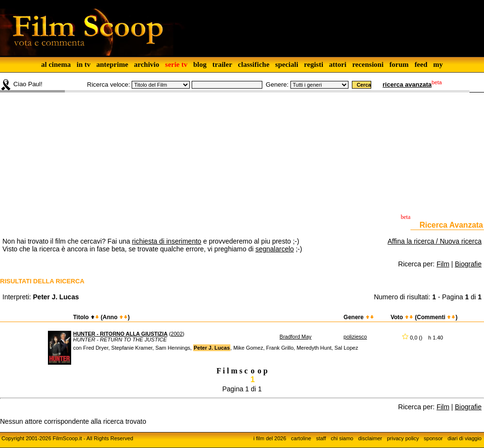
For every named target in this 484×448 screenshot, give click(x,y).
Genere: (277, 85)
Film (443, 264)
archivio (147, 64)
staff (321, 438)
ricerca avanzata (407, 85)
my (438, 64)
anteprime (112, 64)
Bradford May (296, 337)
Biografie (468, 264)
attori (338, 64)
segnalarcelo (275, 249)
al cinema (56, 64)
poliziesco (355, 337)
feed (421, 64)
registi (314, 64)
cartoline (301, 438)
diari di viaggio (465, 438)
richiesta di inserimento (167, 241)
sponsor (433, 438)
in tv (83, 64)
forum (399, 64)
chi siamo (342, 438)
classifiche (254, 64)
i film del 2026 (270, 438)
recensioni (368, 64)
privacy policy (403, 438)
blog (200, 64)
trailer (222, 64)
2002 (177, 334)
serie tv (176, 64)
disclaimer (370, 438)
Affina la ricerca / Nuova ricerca (435, 241)
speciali (287, 64)
